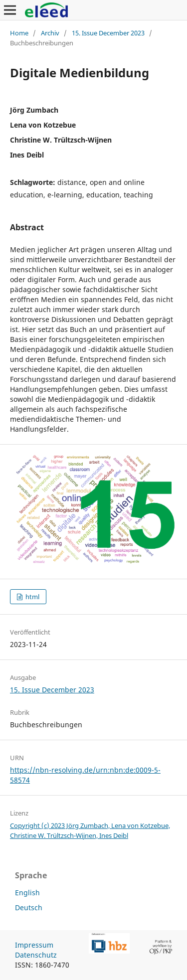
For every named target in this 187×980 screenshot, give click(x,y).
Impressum (34, 945)
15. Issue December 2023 (108, 33)
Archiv (50, 33)
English (27, 893)
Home (19, 33)
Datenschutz (36, 955)
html (32, 597)
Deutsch (29, 907)
